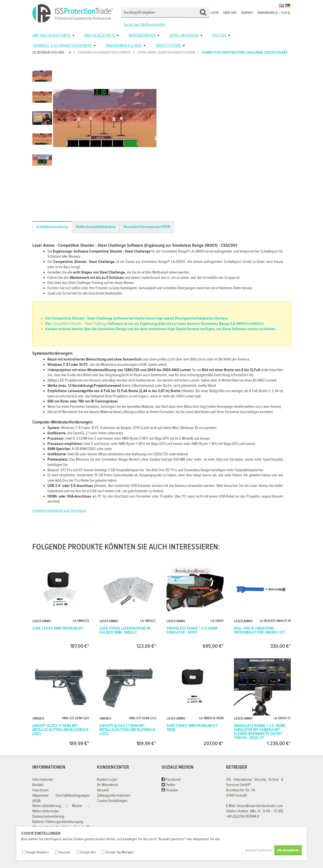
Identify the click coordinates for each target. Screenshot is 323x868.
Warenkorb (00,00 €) (274, 13)
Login (214, 13)
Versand (103, 790)
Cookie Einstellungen (112, 801)
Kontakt (247, 13)
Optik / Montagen (184, 36)
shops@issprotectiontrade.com (260, 806)
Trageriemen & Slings (124, 46)
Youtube (170, 790)
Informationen (43, 780)
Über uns (230, 13)
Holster (219, 36)
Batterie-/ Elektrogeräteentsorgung (58, 822)
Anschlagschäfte (100, 36)
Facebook (171, 780)
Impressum (41, 790)
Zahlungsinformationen (114, 796)
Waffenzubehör (142, 36)
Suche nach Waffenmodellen (144, 25)
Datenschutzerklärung (48, 817)
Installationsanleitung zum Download (59, 511)
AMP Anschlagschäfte (51, 36)
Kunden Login (107, 780)
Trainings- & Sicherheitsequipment (62, 46)
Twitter (169, 785)
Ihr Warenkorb (107, 785)
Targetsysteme (168, 46)
